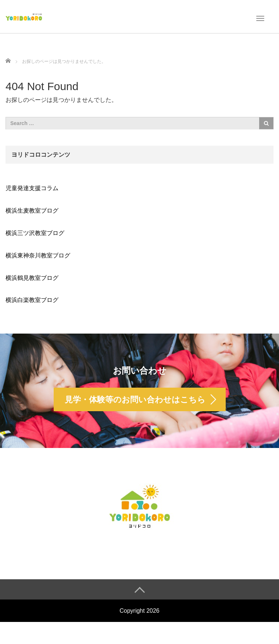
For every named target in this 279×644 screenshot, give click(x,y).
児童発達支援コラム (32, 188)
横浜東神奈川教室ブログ (38, 255)
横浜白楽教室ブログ (32, 300)
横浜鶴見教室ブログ (32, 278)
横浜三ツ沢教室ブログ (35, 233)
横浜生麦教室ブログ (32, 211)
